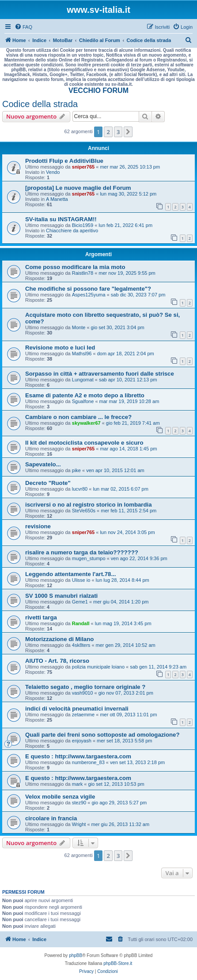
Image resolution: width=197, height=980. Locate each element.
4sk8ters (81, 645)
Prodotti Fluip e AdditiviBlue (64, 161)
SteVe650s (84, 511)
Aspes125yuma (89, 295)
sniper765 (83, 167)
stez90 (79, 803)
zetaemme (83, 715)
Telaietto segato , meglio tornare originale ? (85, 687)
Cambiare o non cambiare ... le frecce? (78, 417)
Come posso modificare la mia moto (75, 267)
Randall (81, 623)
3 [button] (118, 132)
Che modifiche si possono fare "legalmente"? (88, 289)
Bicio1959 (83, 225)
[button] (128, 132)
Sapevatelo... (43, 464)
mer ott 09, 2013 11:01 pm (128, 715)
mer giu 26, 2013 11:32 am (120, 824)
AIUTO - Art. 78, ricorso (57, 661)
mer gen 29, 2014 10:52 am (126, 645)
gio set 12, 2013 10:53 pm (116, 784)
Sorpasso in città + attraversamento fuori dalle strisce (100, 374)
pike (76, 470)
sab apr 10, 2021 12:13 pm (128, 380)
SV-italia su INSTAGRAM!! (61, 219)
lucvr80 (80, 489)
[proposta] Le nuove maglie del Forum (78, 188)
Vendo (53, 172)
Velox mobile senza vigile (60, 797)
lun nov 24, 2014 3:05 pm (127, 532)
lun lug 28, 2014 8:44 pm (123, 580)
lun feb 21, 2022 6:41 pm (125, 225)
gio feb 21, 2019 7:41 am (133, 423)
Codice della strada (40, 104)
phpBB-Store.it (118, 963)
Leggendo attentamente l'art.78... (70, 574)
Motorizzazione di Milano (59, 639)
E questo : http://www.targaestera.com (78, 756)
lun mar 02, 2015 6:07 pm (120, 489)
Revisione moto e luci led (60, 348)
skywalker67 (86, 423)
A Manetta (57, 199)
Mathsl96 (82, 354)
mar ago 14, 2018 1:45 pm (128, 449)
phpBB (76, 955)
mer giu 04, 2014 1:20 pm (121, 602)
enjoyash (82, 741)
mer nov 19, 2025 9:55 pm (127, 273)
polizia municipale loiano (98, 667)
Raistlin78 (83, 273)
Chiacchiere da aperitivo (72, 231)
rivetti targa (41, 617)
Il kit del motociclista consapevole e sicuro (84, 443)
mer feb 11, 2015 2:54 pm (129, 511)
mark (77, 784)
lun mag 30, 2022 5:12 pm (128, 194)
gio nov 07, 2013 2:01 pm (126, 693)
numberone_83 (88, 762)
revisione (38, 526)
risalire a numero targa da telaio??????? (82, 552)
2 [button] (108, 132)
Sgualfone (83, 401)
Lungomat (83, 380)
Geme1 (80, 602)
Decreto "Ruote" (48, 483)
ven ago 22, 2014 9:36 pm (139, 558)
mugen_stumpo (89, 558)
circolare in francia (51, 818)
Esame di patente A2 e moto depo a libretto (85, 395)
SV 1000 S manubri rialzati (61, 596)
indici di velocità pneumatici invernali (77, 709)
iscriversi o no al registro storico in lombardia (89, 505)
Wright (79, 824)
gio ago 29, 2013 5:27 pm (119, 803)
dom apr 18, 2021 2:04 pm (126, 354)
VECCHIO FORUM (98, 90)
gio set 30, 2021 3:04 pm (118, 327)
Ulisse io (81, 580)
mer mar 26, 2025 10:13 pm (130, 167)
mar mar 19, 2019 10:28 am (129, 401)
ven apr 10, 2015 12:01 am (115, 470)
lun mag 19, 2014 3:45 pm (123, 623)
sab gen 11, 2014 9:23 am (158, 667)
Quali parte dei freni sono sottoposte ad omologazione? (102, 735)
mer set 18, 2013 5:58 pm (124, 741)
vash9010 (83, 693)
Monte (79, 327)
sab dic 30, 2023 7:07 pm (138, 295)
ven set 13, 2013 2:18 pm (137, 762)
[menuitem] (23, 27)
